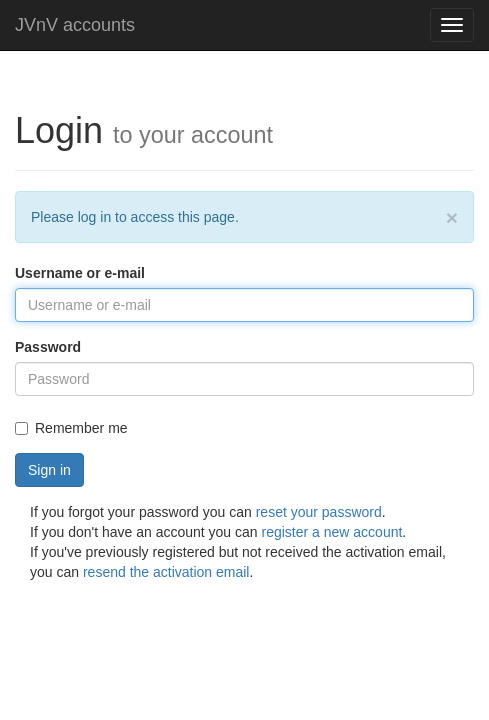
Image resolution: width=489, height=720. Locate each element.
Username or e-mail (80, 273)
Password (48, 347)
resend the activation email (166, 572)
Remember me (71, 428)
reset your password (319, 512)
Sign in (49, 470)
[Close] (452, 217)
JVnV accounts (75, 25)
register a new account (332, 532)
